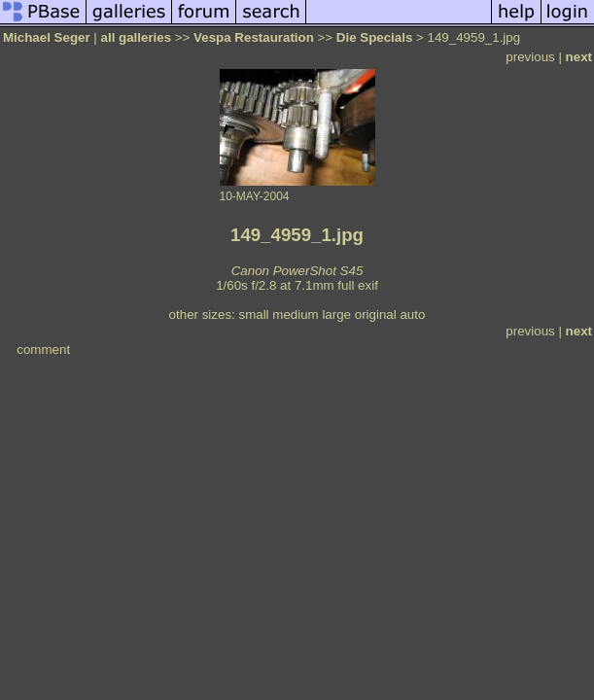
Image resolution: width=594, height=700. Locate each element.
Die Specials (375, 37)
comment (43, 350)
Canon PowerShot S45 (297, 271)
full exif (357, 285)
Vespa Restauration (254, 37)
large (336, 315)
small (253, 315)
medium (295, 315)
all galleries (137, 37)
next (579, 57)
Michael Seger (47, 37)
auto (412, 315)
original (376, 315)
